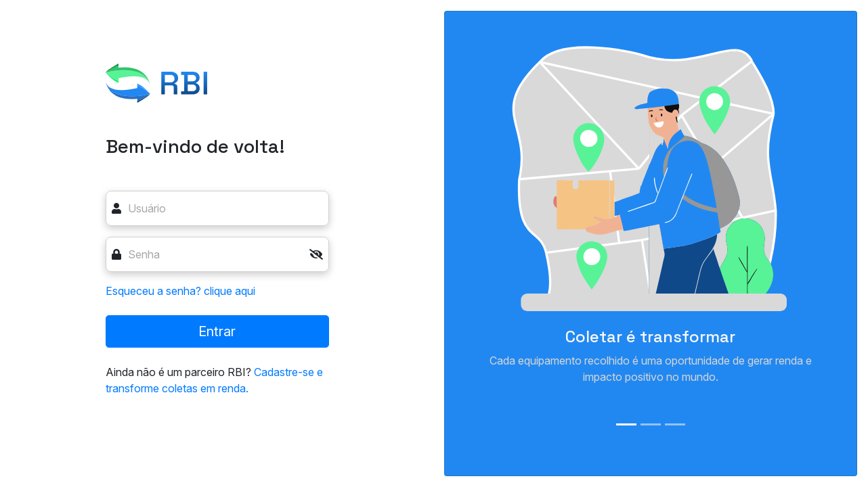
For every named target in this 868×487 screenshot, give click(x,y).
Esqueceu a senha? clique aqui (180, 291)
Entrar (217, 331)
